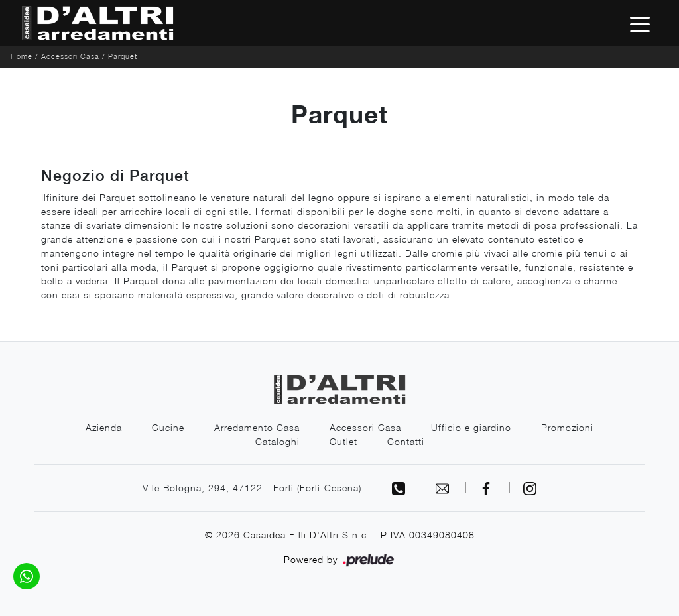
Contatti (406, 441)
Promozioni (567, 427)
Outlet (343, 441)
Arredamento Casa (257, 427)
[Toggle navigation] (640, 23)
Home (22, 56)
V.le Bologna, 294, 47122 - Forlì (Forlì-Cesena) (252, 488)
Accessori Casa (70, 56)
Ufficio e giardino (471, 427)
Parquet (123, 56)
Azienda (104, 427)
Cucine (168, 427)
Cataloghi (278, 441)
